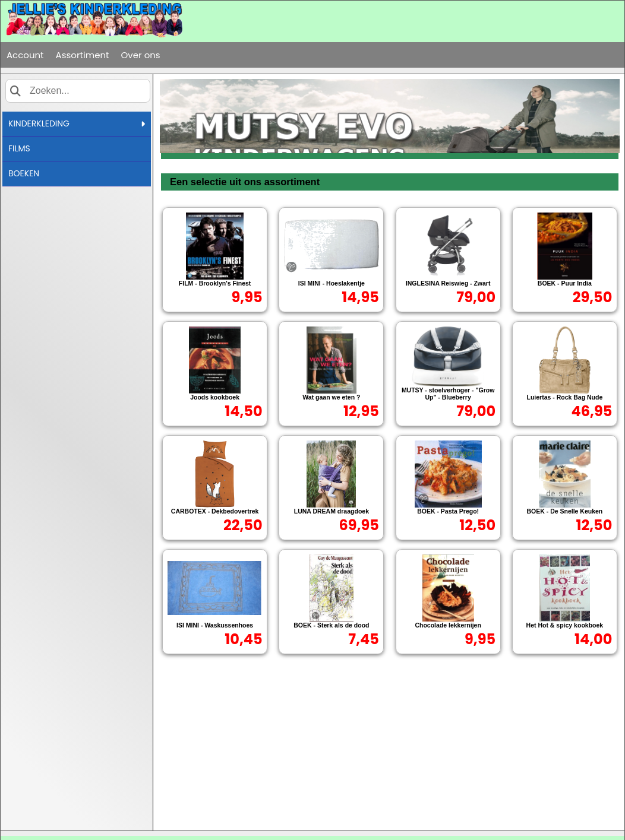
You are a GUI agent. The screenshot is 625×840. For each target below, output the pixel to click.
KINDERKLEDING (77, 123)
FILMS (19, 148)
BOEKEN (24, 173)
